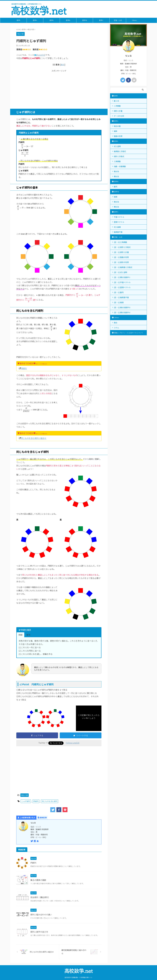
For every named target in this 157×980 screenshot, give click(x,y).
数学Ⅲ (85, 20)
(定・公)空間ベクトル (122, 287)
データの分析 (119, 116)
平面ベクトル (119, 217)
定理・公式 (118, 20)
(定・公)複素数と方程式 (123, 267)
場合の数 (25, 795)
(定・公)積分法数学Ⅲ (122, 312)
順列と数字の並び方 (39, 932)
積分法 (116, 176)
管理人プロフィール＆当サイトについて (129, 333)
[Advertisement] (59, 89)
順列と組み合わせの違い (41, 914)
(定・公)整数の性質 (121, 257)
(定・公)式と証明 (120, 272)
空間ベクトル (119, 222)
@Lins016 (40, 55)
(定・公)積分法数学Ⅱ (122, 277)
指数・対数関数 (120, 166)
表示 (63, 65)
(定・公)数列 (119, 292)
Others (134, 20)
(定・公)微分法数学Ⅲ (122, 307)
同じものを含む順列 (50, 801)
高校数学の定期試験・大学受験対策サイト (78, 973)
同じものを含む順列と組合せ (34, 438)
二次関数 (117, 106)
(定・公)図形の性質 (121, 262)
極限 (116, 197)
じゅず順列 (26, 801)
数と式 (116, 101)
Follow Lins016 (73, 743)
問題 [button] (20, 635)
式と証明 (117, 146)
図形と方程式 (119, 156)
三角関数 (117, 161)
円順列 (24, 368)
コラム (116, 328)
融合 (116, 323)
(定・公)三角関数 (120, 242)
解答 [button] (28, 635)
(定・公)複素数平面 (121, 297)
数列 (116, 187)
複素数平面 (118, 232)
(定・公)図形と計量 (121, 252)
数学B (68, 20)
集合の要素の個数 (38, 880)
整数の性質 (118, 136)
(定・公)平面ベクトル (122, 282)
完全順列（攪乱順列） (40, 897)
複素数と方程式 (120, 151)
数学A (35, 20)
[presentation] (22, 139)
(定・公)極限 (119, 302)
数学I (18, 20)
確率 (116, 131)
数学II (52, 20)
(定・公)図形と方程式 (122, 247)
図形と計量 (118, 111)
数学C (101, 20)
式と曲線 (117, 227)
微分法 (116, 171)
